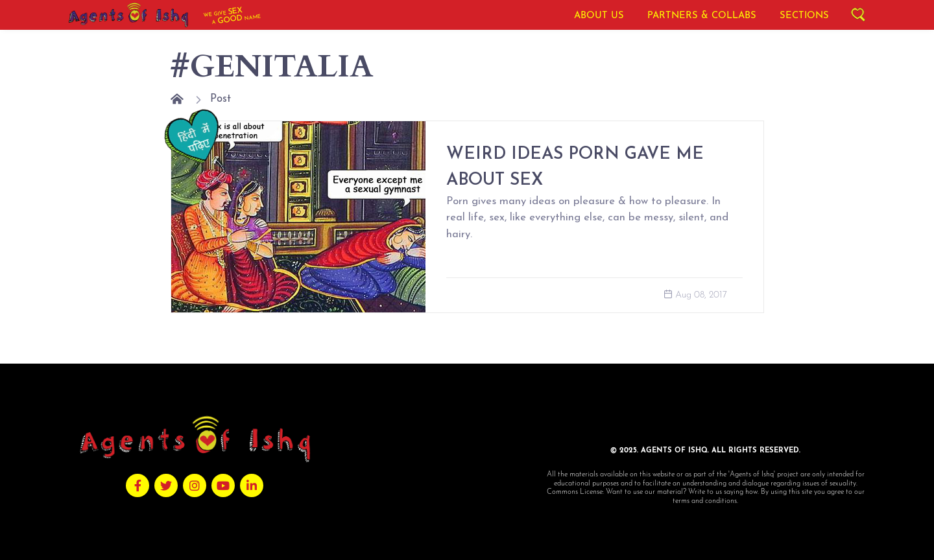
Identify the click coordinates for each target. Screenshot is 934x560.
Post (221, 99)
